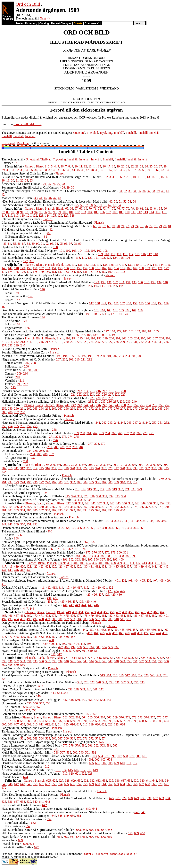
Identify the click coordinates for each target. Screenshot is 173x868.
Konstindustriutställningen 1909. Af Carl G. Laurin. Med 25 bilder (43, 633)
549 (123, 661)
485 (129, 616)
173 (4, 272)
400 (123, 510)
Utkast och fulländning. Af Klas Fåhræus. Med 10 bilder (37, 489)
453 (93, 612)
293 (71, 465)
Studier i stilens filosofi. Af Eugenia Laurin (29, 647)
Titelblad (92, 133)
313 (29, 468)
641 (148, 781)
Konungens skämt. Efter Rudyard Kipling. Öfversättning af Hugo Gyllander (49, 742)
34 (27, 170)
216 (41, 342)
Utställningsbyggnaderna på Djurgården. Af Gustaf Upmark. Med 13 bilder (49, 254)
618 (85, 724)
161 (98, 268)
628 (67, 781)
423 (41, 566)
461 (143, 612)
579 (10, 721)
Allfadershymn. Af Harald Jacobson (24, 640)
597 (123, 721)
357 (23, 507)
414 (151, 563)
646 (10, 784)
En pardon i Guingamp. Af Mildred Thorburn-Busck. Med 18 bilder (44, 303)
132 (86, 265)
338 (74, 503)
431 (91, 566)
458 (125, 612)
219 (60, 342)
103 (84, 212)
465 (4, 616)
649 (29, 784)
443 (166, 566)
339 (81, 503)
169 (148, 268)
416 (163, 563)
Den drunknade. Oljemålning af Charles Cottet (31, 279)
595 (110, 721)
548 (116, 661)
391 (66, 510)
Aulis (8, 538)
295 (84, 465)
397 (104, 510)
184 (73, 272)
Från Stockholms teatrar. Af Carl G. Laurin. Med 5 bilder (37, 258)
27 (160, 166)
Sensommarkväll (15, 296)
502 (66, 619)
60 (148, 170)
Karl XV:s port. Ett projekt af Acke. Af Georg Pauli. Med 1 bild (41, 542)
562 (71, 717)
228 (116, 342)
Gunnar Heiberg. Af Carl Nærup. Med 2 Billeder (32, 496)
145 (168, 265)
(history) (101, 854)
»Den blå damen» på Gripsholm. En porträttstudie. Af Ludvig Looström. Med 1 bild (54, 201)
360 (41, 507)
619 (91, 724)
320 (72, 468)
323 (91, 468)
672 (4, 788)
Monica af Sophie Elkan (17, 198)
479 (91, 616)
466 (10, 616)
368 (91, 507)
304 (140, 465)
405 (95, 563)
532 (16, 661)
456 (112, 612)
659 (91, 784)
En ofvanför (12, 321)
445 (10, 570)
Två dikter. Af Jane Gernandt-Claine (24, 230)
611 (41, 724)
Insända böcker (11, 261)
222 (79, 342)
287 (16, 412)
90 (17, 212)
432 (98, 566)
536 (41, 661)
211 (10, 342)
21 (128, 166)
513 (68, 658)
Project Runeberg (26, 23)
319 (66, 468)
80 (137, 209)
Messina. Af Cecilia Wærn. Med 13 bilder (28, 356)
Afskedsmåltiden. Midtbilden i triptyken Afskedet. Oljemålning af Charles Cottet (52, 275)
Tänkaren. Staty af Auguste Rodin (23, 573)
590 (79, 721)
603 (160, 721)
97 (50, 212)
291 (59, 465)
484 (123, 616)
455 (106, 612)
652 (48, 784)
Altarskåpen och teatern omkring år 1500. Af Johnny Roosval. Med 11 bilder (49, 675)
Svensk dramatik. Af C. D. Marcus (23, 447)
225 (97, 342)
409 (119, 563)
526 (149, 658)
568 (109, 717)
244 (86, 405)
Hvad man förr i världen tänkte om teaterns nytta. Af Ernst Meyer (42, 809)
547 (110, 661)
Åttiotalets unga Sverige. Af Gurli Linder (27, 770)
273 (98, 409)
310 (10, 468)
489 (154, 616)
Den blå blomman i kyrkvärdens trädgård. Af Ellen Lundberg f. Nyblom (47, 310)
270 (79, 409)
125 (54, 216)
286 (10, 412)
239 (16, 345)
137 (118, 265)
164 (116, 268)
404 (88, 563)
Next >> (45, 18)
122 (35, 216)
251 (130, 405)
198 (99, 338)
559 (16, 665)
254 (148, 405)
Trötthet (10, 384)
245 (92, 405)
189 (104, 272)
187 (91, 272)
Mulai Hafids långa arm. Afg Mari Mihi (26, 752)
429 (79, 566)
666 (135, 784)
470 (35, 616)
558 (10, 665)
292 (65, 465)
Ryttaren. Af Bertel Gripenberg (21, 493)
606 (10, 724)
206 (149, 338)
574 (146, 717)
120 (22, 216)
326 (110, 468)
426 (60, 566)
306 (152, 465)
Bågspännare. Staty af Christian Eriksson (27, 173)
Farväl (9, 377)
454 (100, 612)
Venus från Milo (15, 370)
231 (135, 342)
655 (66, 784)
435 (116, 566)
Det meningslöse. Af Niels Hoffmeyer (25, 816)
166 (129, 268)
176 (23, 272)
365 (73, 507)
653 (54, 784)
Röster (9, 300)
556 (166, 661)
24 (146, 166)
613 (54, 724)
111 (133, 212)
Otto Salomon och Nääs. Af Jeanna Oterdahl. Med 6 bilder (38, 682)
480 (98, 616)
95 (41, 212)
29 (3, 170)
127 (66, 216)
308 (165, 465)
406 (101, 563)
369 (98, 507)
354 (4, 507)
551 (135, 661)
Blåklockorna (13, 366)
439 (141, 566)
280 (141, 409)
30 (8, 170)
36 (62, 166)
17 (109, 166)
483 (116, 616)
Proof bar (23, 143)
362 (54, 507)
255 (155, 405)
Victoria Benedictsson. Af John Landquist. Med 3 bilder (37, 433)
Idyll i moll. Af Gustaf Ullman (21, 805)
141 (143, 265)
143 (155, 265)
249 (117, 405)
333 (154, 468)
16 (104, 166)
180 (48, 272)
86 (165, 209)
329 (129, 468)
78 (128, 209)
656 (73, 784)
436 (123, 566)
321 (79, 468)
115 (158, 212)
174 (10, 272)
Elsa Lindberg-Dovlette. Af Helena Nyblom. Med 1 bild (37, 500)
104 (90, 212)
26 (156, 166)
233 (147, 342)
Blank (40, 166)
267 (60, 409)
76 (118, 209)
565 (90, 717)
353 (168, 503)
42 (64, 170)
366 (79, 507)
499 (48, 619)
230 (129, 342)
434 (110, 566)
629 (73, 781)
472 (48, 616)
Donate (78, 23)
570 (121, 717)
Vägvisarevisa (14, 328)
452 (87, 612)
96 (45, 212)
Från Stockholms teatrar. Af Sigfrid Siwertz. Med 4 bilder (38, 830)
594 (104, 721)
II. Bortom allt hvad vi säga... (23, 237)
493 (10, 619)
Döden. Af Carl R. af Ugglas (19, 588)
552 (141, 661)
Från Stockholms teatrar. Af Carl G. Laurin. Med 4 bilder (37, 205)
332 (147, 468)
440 (148, 566)
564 (84, 717)
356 (16, 507)
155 (60, 268)
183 (66, 272)
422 (35, 566)
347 (131, 503)
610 (35, 724)
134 (99, 265)
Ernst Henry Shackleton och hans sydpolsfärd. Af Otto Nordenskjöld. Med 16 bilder (54, 798)
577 (165, 717)
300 (115, 465)
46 (83, 170)
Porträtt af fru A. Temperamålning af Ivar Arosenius (34, 517)
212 (16, 342)
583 (35, 721)
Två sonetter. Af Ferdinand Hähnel (23, 531)
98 (55, 212)
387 (41, 510)
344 (112, 503)
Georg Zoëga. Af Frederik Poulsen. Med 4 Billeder (33, 689)
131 (80, 265)
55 (125, 170)
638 (130, 781)
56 (130, 170)
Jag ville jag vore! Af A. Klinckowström (27, 749)
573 (140, 717)
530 (4, 661)
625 (48, 781)
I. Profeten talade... (17, 823)
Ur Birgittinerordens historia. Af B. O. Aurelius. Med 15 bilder (41, 630)
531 (10, 661)
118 (10, 216)
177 (29, 272)
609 (29, 724)
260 (16, 409)
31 (12, 170)
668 (148, 784)
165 (123, 268)
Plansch (29, 166)
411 (132, 563)
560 (23, 665)
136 (111, 265)
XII (17, 163)
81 (142, 209)
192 (123, 272)
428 (73, 566)
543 (85, 661)
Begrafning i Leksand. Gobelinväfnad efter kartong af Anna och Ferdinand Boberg (53, 626)
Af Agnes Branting (16, 458)
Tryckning (106, 133)
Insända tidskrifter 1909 (16, 847)
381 (4, 510)
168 (141, 268)
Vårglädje (11, 380)
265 (48, 409)
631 (86, 781)
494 (16, 619)
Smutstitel (79, 133)
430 (85, 566)
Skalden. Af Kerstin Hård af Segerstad (25, 430)
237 (4, 345)
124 (47, 216)
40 (55, 170)
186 (85, 272)
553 (148, 661)
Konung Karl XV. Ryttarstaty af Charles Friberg (32, 416)
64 (167, 170)
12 (85, 166)
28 (165, 166)
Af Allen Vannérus (16, 454)
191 (116, 272)
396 (98, 510)
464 (162, 612)
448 (29, 570)
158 (79, 268)
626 (55, 781)
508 (104, 619)
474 (60, 616)
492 (4, 619)
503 (73, 619)
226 (104, 342)
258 (4, 409)
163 (110, 268)
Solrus (9, 324)
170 (154, 268)
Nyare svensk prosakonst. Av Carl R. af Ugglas (31, 651)
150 (29, 268)
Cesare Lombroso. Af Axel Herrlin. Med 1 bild (31, 745)
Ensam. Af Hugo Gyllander (19, 686)
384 (23, 510)
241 (67, 405)
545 (98, 661)
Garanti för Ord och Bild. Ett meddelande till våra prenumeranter (42, 714)
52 (111, 170)
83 (151, 209)
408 (113, 563)
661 (104, 784)
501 (60, 619)
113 (146, 212)
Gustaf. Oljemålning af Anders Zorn (24, 349)
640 (142, 781)
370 (104, 507)
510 (116, 619)
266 (54, 409)
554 (154, 661)
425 (54, 566)
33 (22, 170)
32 (17, 170)
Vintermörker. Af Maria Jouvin (21, 644)
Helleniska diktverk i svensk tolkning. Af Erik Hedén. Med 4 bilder (44, 402)
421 (29, 566)
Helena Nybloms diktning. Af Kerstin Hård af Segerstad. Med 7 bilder (45, 756)
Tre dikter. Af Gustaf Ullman (20, 317)
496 (29, 619)
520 (112, 658)
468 (23, 616)
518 (99, 658)
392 (73, 510)
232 (141, 342)
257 (167, 405)
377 (148, 507)
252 (136, 405)
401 (70, 563)
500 (54, 619)
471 (41, 616)
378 (154, 507)
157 (73, 268)
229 (122, 342)
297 (96, 465)
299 (109, 465)
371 (110, 507)
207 (155, 338)
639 (136, 781)
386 (35, 510)
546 (104, 661)
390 (60, 510)
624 (122, 724)
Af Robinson (12, 707)
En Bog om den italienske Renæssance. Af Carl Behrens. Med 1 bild (44, 398)
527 (156, 658)
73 (104, 209)
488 (148, 616)
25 (151, 166)
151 (35, 268)
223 (85, 342)
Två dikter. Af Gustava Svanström (23, 819)
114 (152, 212)
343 (106, 503)
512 (129, 619)
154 (54, 268)
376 (141, 507)
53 (116, 170)
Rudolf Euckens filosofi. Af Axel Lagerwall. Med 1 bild (37, 335)
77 (123, 209)
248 (111, 405)
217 (47, 342)
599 (135, 721)
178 (35, 272)
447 (23, 570)
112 (139, 212)
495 (23, 619)
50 (102, 170)
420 (23, 566)
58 (139, 170)
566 (96, 717)
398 (110, 510)
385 (29, 510)
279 (135, 409)
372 (116, 507)
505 (85, 619)
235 (160, 342)
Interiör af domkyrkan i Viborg (21, 219)
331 (141, 468)
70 (90, 209)
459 (131, 612)
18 (113, 166)
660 (98, 784)
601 (148, 721)
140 (136, 265)
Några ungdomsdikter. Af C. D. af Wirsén (28, 359)
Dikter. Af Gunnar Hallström (20, 289)
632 (92, 781)
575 (153, 717)
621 (104, 724)
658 (85, 784)
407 (107, 563)
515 (81, 658)
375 (135, 507)
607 (16, 724)
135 (105, 265)
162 (104, 268)
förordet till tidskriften (27, 124)
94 (36, 212)
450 (75, 612)
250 (123, 405)
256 (161, 405)
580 (16, 721)
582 (29, 721)
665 (129, 784)
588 (66, 721)
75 (114, 209)
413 (144, 563)
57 (134, 170)
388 (48, 510)
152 (41, 268)
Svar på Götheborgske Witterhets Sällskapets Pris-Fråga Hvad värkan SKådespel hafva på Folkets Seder (67, 812)
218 (54, 342)
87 (3, 212)
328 (72, 216)
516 (87, 658)
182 (60, 272)
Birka (8, 293)
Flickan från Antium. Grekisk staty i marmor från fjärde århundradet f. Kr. (48, 791)
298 (103, 465)
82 (146, 209)
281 (148, 409)
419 (16, 566)
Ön (7, 387)
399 (116, 510)
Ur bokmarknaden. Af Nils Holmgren (25, 654)
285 (4, 412)
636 (117, 781)
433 (104, 566)
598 (129, 721)
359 (35, 507)
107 (109, 212)
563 (78, 717)
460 (137, 612)
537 (48, 661)
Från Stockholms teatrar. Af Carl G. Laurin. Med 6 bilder (37, 556)
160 (91, 268)
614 (60, 724)
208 (162, 338)
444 (4, 570)
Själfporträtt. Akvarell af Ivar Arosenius (26, 514)
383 (16, 510)
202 (124, 338)
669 (154, 784)
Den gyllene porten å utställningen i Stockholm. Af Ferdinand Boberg (45, 623)
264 (41, 409)
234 (154, 342)
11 (81, 166)
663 (116, 784)
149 (23, 268)
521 (118, 658)
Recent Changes (61, 23)
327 (116, 468)
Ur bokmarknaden (13, 451)
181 (54, 272)
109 (121, 212)
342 (99, 503)
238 (10, 345)
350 (149, 503)
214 (29, 342)
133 (93, 265)
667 (141, 784)
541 (73, 661)
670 (160, 784)
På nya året (8, 840)
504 (79, 619)
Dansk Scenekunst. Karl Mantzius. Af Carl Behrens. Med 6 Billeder (44, 763)
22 (132, 166)
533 (23, 661)
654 (60, 784)
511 (123, 619)
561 (65, 717)
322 (85, 468)
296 (90, 465)
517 (93, 658)
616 (72, 724)
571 (128, 717)
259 (10, 409)
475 (66, 616)
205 (143, 338)
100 (65, 212)
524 (137, 658)
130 (74, 265)
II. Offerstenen (14, 826)
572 (134, 717)
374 (129, 507)
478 (85, 616)
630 (80, 781)
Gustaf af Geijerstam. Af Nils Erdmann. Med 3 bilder (35, 395)
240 (23, 345)
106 (102, 212)
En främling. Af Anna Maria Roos (23, 598)
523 (131, 658)
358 (29, 507)
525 (143, 658)
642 (155, 781)
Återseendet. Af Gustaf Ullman (21, 184)
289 (46, 465)
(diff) (88, 854)
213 (22, 342)
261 (23, 409)
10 (76, 166)
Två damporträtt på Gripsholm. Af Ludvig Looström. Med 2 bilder (43, 286)
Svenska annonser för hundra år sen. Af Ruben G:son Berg (38, 391)
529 (168, 658)
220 (66, 342)
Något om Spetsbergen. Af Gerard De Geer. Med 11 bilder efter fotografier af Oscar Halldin (59, 191)
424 (48, 566)
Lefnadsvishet (13, 363)
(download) (117, 854)
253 (142, 405)
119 (16, 216)
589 (73, 721)
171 (160, 268)
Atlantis (9, 535)
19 (118, 166)
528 (162, 658)
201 (118, 338)
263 (35, 409)
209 (168, 338)
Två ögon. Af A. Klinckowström (22, 767)
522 (124, 658)
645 (4, 784)
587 (60, 721)
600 (141, 721)
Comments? (92, 23)
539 (60, 661)
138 (124, 265)
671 (166, 784)
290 (53, 465)
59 (144, 170)
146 (4, 268)
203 (130, 338)
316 (47, 468)
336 (4, 472)
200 (112, 338)
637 (123, 781)
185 (79, 272)
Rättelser (7, 163)
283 (160, 409)
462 (150, 612)
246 (98, 405)
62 (158, 170)
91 (22, 212)
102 (77, 212)
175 (16, 272)
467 (16, 616)
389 (54, 510)
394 (85, 510)
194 (74, 338)
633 (98, 781)
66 (71, 209)
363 (60, 507)
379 (160, 507)
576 (159, 717)
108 (115, 212)
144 (161, 265)
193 (68, 338)
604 (166, 721)
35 (31, 170)
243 (80, 405)
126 (60, 216)
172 (166, 268)
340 (87, 503)
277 (123, 409)
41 (59, 170)
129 (68, 265)
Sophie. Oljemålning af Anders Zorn (24, 352)
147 (10, 268)
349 (143, 503)
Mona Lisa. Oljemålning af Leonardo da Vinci (30, 475)
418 (10, 566)
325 (104, 468)
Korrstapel (8, 143)
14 (95, 166)
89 (12, 212)
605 (4, 724)
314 (35, 468)
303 (134, 465)
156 (66, 268)
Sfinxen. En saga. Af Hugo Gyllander (25, 693)
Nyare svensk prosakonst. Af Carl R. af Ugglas (31, 559)
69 (86, 209)
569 (115, 717)
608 (23, 724)
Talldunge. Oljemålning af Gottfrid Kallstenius (31, 731)
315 (41, 468)
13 (90, 166)
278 (129, 409)
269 (73, 409)
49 (97, 170)
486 (135, 616)
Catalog (44, 23)
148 (16, 268)
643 (161, 781)
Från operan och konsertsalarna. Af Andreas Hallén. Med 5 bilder (42, 314)
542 (79, 661)
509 (110, 619)
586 (54, 721)
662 (110, 784)
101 (71, 212)
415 (157, 563)
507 (98, 619)
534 (29, 661)
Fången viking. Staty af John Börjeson (25, 728)
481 (104, 616)
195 (80, 338)
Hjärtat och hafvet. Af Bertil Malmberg (26, 247)
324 (97, 468)
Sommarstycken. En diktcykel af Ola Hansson (30, 187)
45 (78, 170)
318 (60, 468)
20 (123, 166)
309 (4, 468)
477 (79, 616)
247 (105, 405)
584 (41, 721)
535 (35, 661)
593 (98, 721)
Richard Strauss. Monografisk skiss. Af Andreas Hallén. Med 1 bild (44, 759)
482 (110, 616)
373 (123, 507)
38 (45, 170)
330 (135, 468)
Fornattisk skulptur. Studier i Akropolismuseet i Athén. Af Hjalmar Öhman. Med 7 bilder (57, 581)
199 (105, 338)
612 (47, 724)
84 (156, 209)
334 (160, 468)
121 (29, 216)
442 (160, 566)
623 (116, 724)
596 (116, 721)
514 (74, 658)
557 (4, 665)
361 (48, 507)
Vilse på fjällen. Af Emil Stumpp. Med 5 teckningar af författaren (42, 595)
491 (166, 616)
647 (16, 784)
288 (23, 412)
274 (104, 409)
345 (118, 503)
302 (128, 465)
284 (166, 409)
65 (67, 209)
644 (167, 781)
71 (95, 209)
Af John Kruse (14, 710)
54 (120, 170)
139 (130, 265)
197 (93, 338)
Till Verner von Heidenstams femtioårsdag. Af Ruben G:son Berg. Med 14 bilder (52, 521)
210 (4, 342)
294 (78, 465)
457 (118, 612)
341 (93, 503)
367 (85, 507)
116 (164, 212)
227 (110, 342)
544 (91, 661)
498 (41, 619)
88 (8, 212)
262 (29, 409)
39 (50, 170)
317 (54, 468)
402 (76, 563)
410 (126, 563)
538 (54, 661)
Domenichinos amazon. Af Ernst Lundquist (29, 528)
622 (110, 724)
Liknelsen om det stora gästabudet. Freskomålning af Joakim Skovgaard (47, 223)
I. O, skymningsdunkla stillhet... (25, 233)
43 (69, 170)
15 (99, 166)
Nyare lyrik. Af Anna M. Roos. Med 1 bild (28, 837)
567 (103, 717)
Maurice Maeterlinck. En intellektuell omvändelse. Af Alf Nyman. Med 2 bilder (51, 331)
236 (166, 342)
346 (124, 503)
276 (116, 409)
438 (135, 566)
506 (91, 619)
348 (137, 503)
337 (68, 503)
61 (153, 170)
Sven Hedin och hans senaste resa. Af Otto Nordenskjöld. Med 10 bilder (47, 282)
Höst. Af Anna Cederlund (17, 696)
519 (106, 658)
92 (27, 212)
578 (4, 721)
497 (35, 619)
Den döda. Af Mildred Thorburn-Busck (26, 440)
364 (66, 507)
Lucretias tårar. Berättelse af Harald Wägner (29, 251)
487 (141, 616)
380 (166, 507)
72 (100, 209)
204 (137, 338)
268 (66, 409)
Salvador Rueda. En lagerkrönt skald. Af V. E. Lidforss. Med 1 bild (44, 444)
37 (41, 170)
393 (79, 510)
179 (41, 272)
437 (129, 566)
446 (16, 570)
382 (10, 510)
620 (97, 724)
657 (79, 784)
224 (91, 342)
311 (16, 468)
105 (96, 212)
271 (85, 409)
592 (91, 721)
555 (160, 661)
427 (66, 566)
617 (79, 724)
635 (111, 781)
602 (154, 721)
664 (123, 784)
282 (154, 409)
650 (35, 784)
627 (61, 781)
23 (137, 166)
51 (106, 170)
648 (23, 784)
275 (110, 409)
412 (138, 563)
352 (162, 503)
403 (82, 563)
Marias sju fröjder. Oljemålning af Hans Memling (33, 672)
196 (87, 338)
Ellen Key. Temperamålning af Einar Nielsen (30, 795)
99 (59, 212)
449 (68, 612)
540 (66, 661)
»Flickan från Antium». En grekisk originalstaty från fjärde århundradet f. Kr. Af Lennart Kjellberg (63, 833)
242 (73, 405)
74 (109, 209)
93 (31, 212)
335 (166, 468)
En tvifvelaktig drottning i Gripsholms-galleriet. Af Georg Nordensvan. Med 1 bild (53, 591)
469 (29, 616)
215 (35, 342)
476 (73, 616)
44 (73, 170)
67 (76, 209)
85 (161, 209)
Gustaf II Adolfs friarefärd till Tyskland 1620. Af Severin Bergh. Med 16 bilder (51, 177)
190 (110, 272)
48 (92, 170)
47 (87, 170)
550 (129, 661)
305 (146, 465)
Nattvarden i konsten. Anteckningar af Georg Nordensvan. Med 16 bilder (47, 423)
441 (154, 566)
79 (132, 209)
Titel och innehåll (12, 159)
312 (22, 468)
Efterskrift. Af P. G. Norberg (22, 486)
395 (91, 510)
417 (4, 566)
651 (41, 784)
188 (98, 272)
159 (85, 268)
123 (41, 216)
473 (54, 616)
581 (23, 721)
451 (81, 612)
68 (81, 209)
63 (162, 170)
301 (121, 465)
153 (48, 268)
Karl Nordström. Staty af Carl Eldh (24, 668)
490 (160, 616)
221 (72, 342)
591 (85, 721)
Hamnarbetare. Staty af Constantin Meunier (29, 577)
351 (156, 503)
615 (66, 724)
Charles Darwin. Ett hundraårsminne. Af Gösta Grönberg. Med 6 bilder (46, 226)
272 (91, 409)
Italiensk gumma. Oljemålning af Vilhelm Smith (32, 419)
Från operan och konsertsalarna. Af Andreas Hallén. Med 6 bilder (42, 552)
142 (149, 265)
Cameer (10, 373)
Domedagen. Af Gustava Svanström (24, 437)
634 (105, 781)
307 (159, 465)
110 (127, 212)
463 (156, 612)
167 (135, 268)
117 (4, 216)
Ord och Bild (28, 4)
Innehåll (119, 133)
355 (10, 507)
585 (48, 721)
